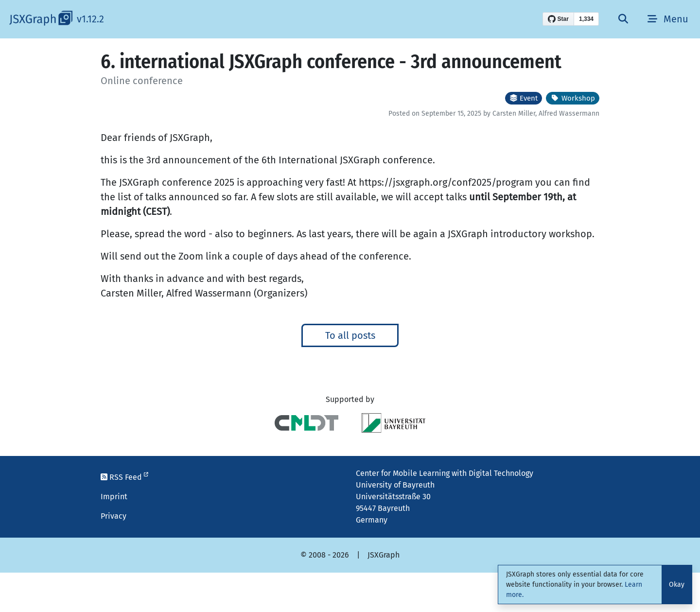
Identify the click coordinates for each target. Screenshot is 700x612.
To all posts (350, 335)
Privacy (114, 516)
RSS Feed (124, 477)
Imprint (114, 497)
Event (524, 98)
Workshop (573, 98)
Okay (677, 585)
